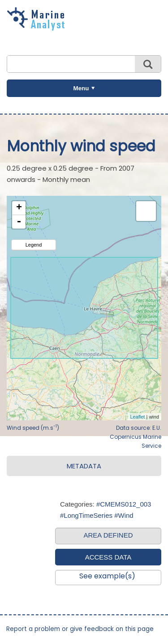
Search (148, 64)
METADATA (84, 466)
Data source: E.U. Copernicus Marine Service (136, 437)
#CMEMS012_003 (124, 504)
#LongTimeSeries (86, 515)
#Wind (124, 515)
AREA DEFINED (108, 535)
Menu (81, 88)
